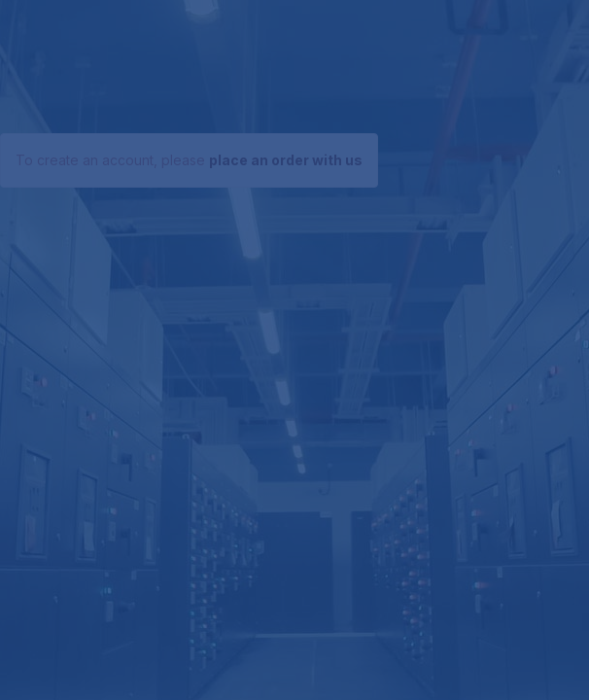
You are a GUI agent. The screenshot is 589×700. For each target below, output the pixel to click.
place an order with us (286, 160)
